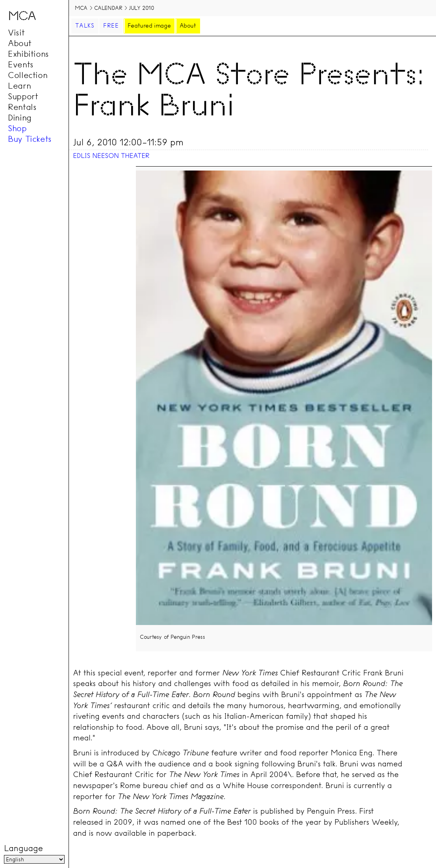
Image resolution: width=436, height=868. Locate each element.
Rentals (22, 107)
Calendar (108, 8)
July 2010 (141, 8)
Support (23, 96)
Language (23, 849)
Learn (19, 85)
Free (111, 26)
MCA (81, 8)
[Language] (34, 860)
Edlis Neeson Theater (111, 156)
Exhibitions (28, 54)
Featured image (149, 26)
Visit (16, 32)
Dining (20, 117)
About (19, 43)
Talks (85, 26)
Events (21, 64)
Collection (28, 75)
